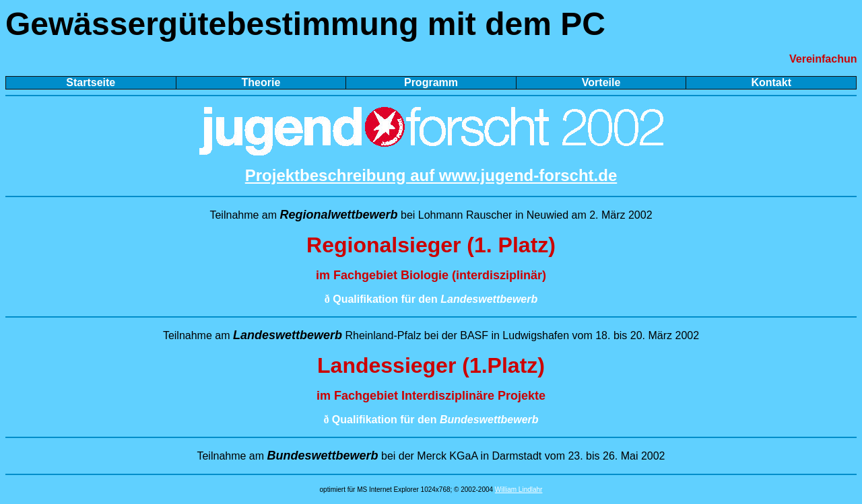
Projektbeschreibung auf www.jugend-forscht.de (431, 175)
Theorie (261, 82)
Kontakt (771, 82)
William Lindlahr (519, 490)
